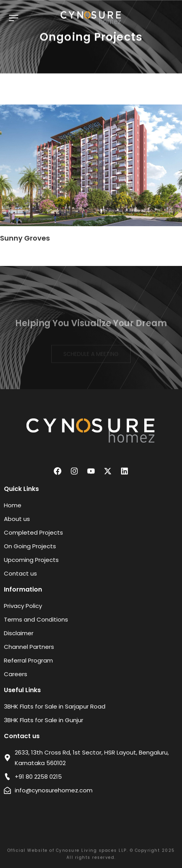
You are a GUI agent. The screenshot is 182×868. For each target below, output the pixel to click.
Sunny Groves (25, 238)
